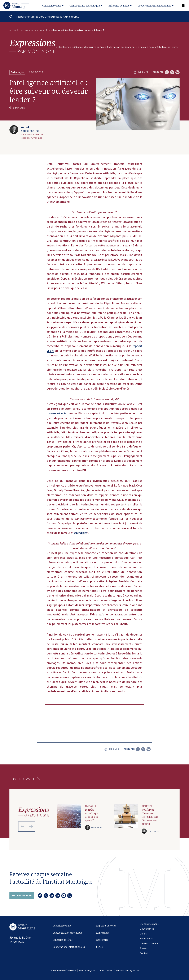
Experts (144, 934)
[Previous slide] (23, 826)
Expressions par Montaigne (32, 30)
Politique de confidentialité (63, 970)
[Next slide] (30, 826)
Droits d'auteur (106, 970)
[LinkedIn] (177, 72)
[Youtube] (58, 896)
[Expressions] (32, 46)
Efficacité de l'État (63, 940)
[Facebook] (167, 72)
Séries (99, 947)
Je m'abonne (24, 896)
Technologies (17, 72)
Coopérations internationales (69, 947)
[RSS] (70, 896)
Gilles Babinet (30, 131)
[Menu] (181, 6)
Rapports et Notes (106, 926)
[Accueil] (16, 5)
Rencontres (102, 940)
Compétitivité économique (67, 933)
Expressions (103, 933)
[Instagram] (64, 896)
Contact (144, 953)
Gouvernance (147, 929)
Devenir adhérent (149, 943)
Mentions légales (87, 970)
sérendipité (80, 533)
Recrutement (146, 939)
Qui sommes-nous (149, 924)
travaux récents (57, 413)
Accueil (13, 30)
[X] (172, 72)
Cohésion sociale (62, 926)
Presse (143, 948)
